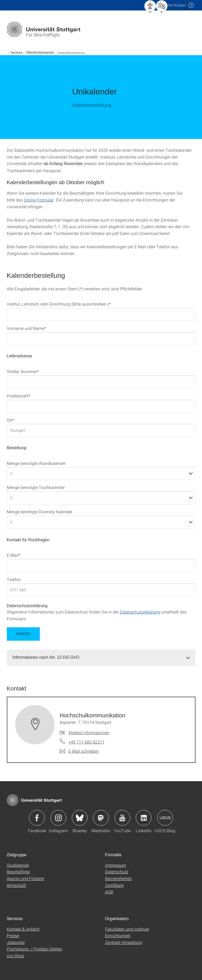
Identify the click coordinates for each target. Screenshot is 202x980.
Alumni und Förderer (26, 878)
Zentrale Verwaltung (124, 942)
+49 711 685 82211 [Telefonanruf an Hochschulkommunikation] (86, 742)
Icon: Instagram (58, 818)
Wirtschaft (16, 885)
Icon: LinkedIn (144, 818)
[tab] (101, 658)
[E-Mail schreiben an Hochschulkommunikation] (79, 751)
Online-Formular (39, 200)
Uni (172, 5)
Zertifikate (114, 885)
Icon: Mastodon (101, 818)
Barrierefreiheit (118, 878)
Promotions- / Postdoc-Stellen (35, 949)
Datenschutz (117, 872)
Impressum (116, 865)
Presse (13, 935)
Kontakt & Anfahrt (23, 929)
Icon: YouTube (122, 818)
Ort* (10, 420)
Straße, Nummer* (23, 371)
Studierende (18, 865)
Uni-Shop (15, 956)
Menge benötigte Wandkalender (36, 463)
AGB (109, 892)
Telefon (14, 579)
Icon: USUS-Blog (165, 818)
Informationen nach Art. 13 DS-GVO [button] (46, 657)
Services (17, 53)
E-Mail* (14, 555)
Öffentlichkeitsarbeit (40, 53)
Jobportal (16, 942)
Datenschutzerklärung (140, 612)
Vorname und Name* (26, 328)
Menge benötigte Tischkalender (36, 487)
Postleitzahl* (19, 396)
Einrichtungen (118, 935)
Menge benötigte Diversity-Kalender (40, 512)
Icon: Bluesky (80, 818)
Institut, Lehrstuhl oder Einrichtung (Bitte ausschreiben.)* (59, 304)
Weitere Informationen (89, 732)
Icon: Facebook (37, 818)
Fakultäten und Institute (127, 929)
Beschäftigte (18, 872)
